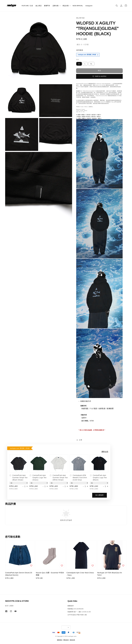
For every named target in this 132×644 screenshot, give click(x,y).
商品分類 (66, 6)
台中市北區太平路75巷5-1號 (77, 615)
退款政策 (72, 640)
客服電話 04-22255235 (76, 609)
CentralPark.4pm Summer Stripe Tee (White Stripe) (59, 478)
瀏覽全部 (105, 452)
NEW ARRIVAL (78, 6)
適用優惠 (80, 50)
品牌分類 (56, 6)
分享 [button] (79, 440)
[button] (117, 6)
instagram (89, 6)
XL (91, 64)
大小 (78, 60)
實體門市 (47, 6)
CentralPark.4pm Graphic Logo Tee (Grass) (38, 478)
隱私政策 (66, 640)
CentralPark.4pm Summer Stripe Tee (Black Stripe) (18, 478)
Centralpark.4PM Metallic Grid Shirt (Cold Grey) (78, 478)
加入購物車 (100, 495)
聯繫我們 (71, 606)
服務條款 (60, 640)
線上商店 (39, 6)
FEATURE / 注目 (27, 6)
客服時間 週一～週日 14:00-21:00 (79, 612)
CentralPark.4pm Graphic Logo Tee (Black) (98, 478)
